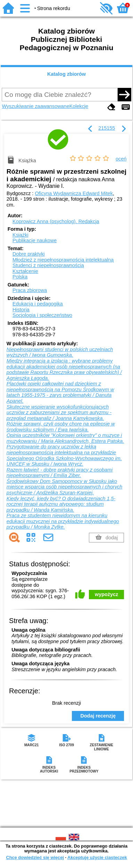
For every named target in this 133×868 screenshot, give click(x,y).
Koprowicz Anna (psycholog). (56, 221)
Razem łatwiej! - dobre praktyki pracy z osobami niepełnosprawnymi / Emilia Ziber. (60, 473)
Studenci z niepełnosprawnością (48, 265)
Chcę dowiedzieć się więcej (35, 857)
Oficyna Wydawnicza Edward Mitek (74, 193)
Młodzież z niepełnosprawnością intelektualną (63, 260)
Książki (20, 235)
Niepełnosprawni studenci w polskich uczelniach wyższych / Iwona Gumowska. (60, 352)
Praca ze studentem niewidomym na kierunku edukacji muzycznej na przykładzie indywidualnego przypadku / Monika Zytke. (63, 521)
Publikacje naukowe (35, 240)
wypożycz (106, 594)
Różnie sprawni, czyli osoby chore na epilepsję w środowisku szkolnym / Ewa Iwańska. (61, 427)
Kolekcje (79, 106)
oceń (121, 159)
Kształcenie (25, 271)
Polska (20, 277)
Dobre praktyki (29, 254)
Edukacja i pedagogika (38, 304)
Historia (21, 310)
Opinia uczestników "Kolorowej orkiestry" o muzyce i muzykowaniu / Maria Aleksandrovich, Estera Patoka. (65, 438)
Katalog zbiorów (66, 74)
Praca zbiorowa (30, 290)
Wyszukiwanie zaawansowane (35, 106)
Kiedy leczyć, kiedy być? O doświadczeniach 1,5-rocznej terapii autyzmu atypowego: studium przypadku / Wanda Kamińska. (61, 504)
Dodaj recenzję (98, 716)
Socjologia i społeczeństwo (42, 315)
